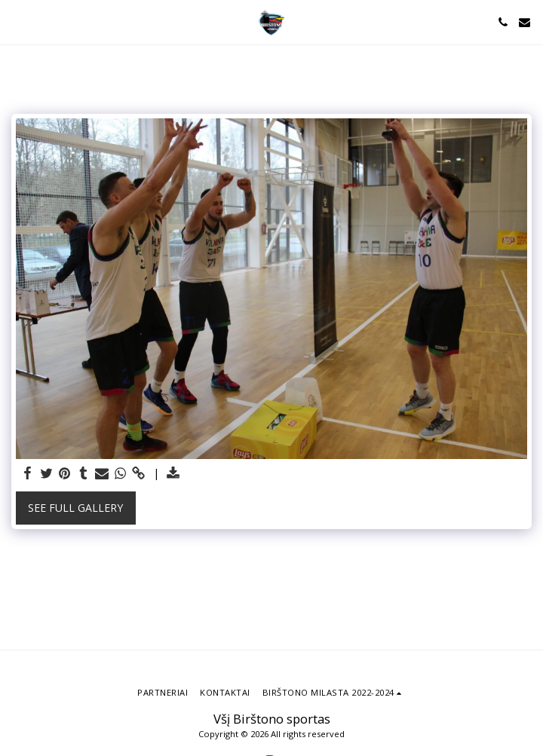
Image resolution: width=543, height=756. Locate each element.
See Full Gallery (75, 508)
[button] (17, 21)
